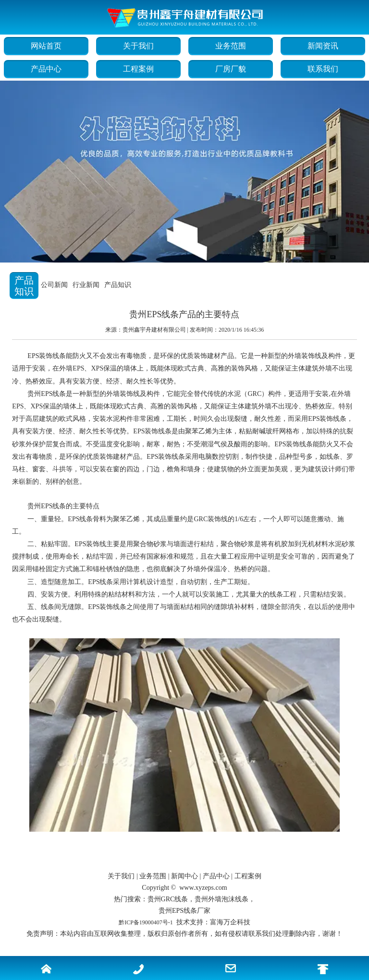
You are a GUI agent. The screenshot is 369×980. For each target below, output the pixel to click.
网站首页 (46, 46)
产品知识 (118, 285)
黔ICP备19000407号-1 (146, 922)
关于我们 (138, 46)
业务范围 (231, 46)
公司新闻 (54, 285)
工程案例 (138, 69)
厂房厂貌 (231, 69)
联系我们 (323, 69)
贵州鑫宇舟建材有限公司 (154, 330)
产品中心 (46, 69)
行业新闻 (86, 285)
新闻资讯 (323, 46)
